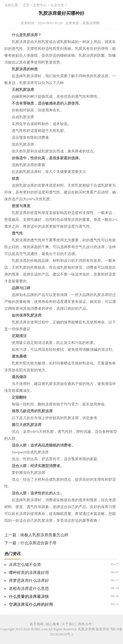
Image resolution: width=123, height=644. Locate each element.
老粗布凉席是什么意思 (29, 589)
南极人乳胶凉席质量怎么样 (44, 535)
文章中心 (40, 5)
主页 (26, 5)
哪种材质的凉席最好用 (29, 573)
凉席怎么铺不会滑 (25, 565)
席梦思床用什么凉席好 (29, 581)
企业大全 (57, 5)
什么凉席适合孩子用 (38, 543)
